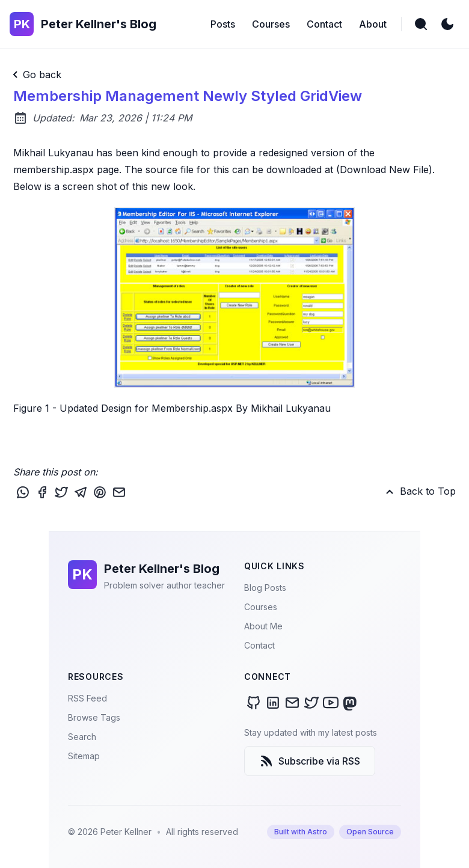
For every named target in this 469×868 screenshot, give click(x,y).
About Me (263, 626)
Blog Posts (265, 588)
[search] (421, 24)
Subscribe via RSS (310, 761)
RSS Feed (87, 698)
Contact (259, 645)
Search (82, 737)
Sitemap (84, 756)
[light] (447, 24)
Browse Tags (94, 717)
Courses (261, 607)
